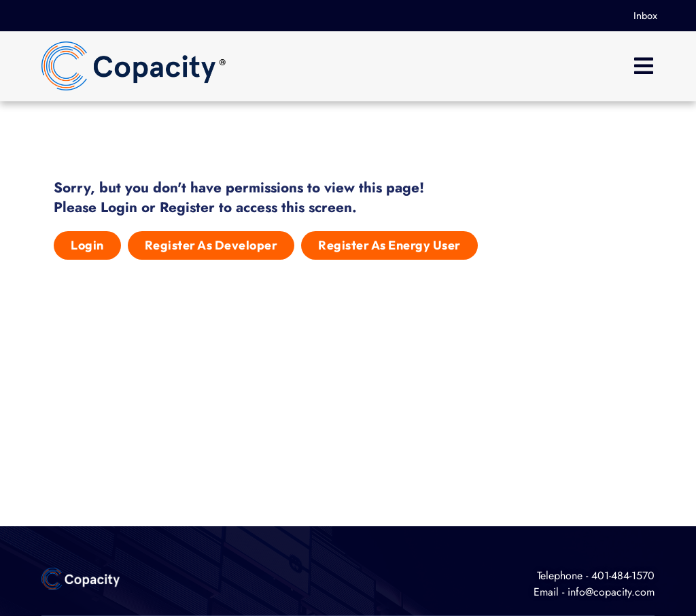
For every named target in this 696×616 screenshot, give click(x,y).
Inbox (645, 16)
